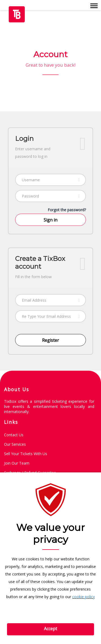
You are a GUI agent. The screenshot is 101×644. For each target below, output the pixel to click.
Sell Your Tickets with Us (26, 454)
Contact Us (14, 435)
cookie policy (83, 597)
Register (50, 340)
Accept (50, 629)
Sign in (50, 220)
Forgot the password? (67, 210)
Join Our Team (17, 463)
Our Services (15, 444)
